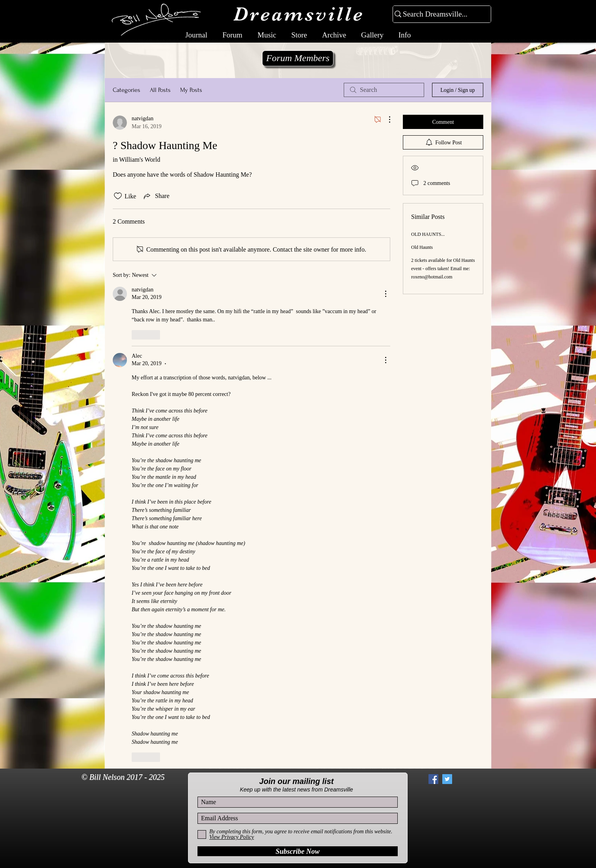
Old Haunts (422, 247)
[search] (384, 90)
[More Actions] (386, 119)
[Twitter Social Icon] (447, 779)
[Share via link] (156, 196)
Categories (127, 90)
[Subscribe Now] (298, 851)
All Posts (160, 90)
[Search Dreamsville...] (439, 14)
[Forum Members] (298, 58)
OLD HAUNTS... (428, 234)
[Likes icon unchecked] (118, 196)
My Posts (191, 90)
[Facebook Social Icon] (433, 779)
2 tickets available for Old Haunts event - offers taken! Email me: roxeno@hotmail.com (443, 269)
